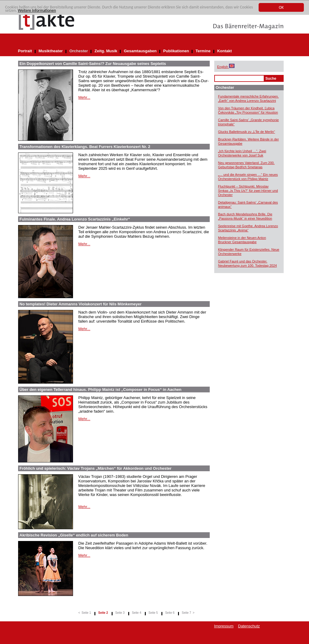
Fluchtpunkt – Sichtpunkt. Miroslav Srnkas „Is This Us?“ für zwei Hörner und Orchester (248, 191)
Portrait (25, 51)
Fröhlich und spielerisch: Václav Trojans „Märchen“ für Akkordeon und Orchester (96, 468)
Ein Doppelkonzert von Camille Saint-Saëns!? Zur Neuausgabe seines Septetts (93, 64)
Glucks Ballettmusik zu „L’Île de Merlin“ (247, 132)
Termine (203, 51)
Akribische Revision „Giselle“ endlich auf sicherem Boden (74, 535)
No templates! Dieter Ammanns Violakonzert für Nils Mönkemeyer (81, 304)
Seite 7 (186, 613)
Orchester (79, 51)
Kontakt (225, 51)
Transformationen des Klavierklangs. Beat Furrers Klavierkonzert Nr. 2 (85, 147)
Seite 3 (120, 613)
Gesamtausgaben (140, 51)
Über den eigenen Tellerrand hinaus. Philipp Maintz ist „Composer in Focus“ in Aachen (101, 390)
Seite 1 (86, 613)
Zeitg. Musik (106, 51)
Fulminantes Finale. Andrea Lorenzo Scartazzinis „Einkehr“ (75, 219)
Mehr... (84, 97)
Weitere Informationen (37, 10)
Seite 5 (153, 613)
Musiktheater (51, 51)
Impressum (224, 626)
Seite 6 (170, 613)
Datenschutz (249, 626)
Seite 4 (137, 613)
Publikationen (176, 51)
